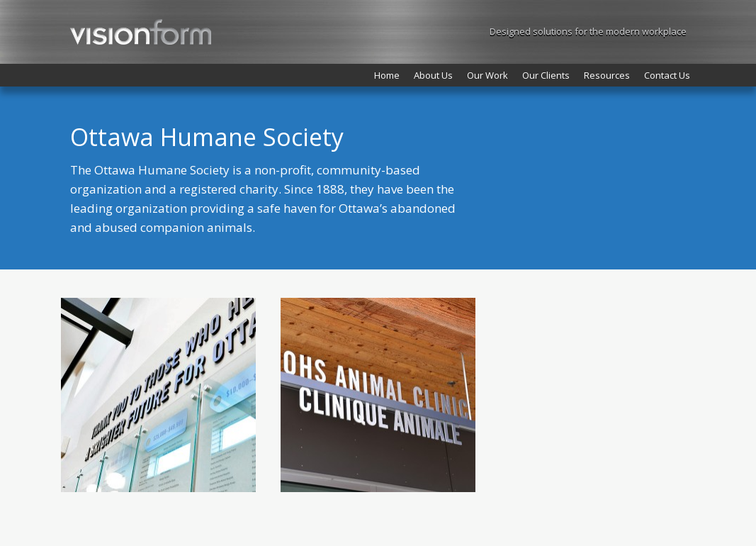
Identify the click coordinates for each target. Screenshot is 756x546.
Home (387, 75)
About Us (433, 75)
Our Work (487, 75)
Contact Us (667, 75)
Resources (607, 75)
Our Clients (546, 75)
